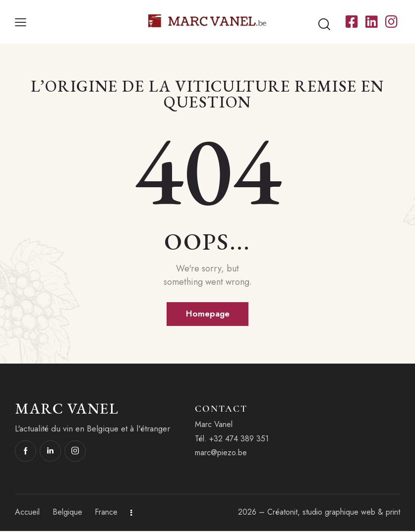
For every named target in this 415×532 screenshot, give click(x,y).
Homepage (207, 314)
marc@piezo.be (221, 453)
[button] (21, 22)
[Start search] (324, 25)
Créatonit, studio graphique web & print (334, 513)
